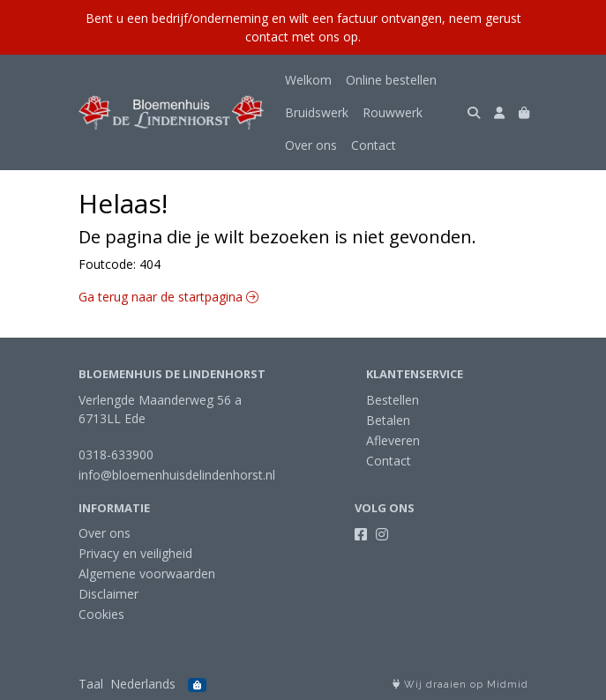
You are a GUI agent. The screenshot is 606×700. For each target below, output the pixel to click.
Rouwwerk (393, 112)
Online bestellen (391, 80)
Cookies (101, 614)
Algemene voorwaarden (147, 573)
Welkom (308, 80)
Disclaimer (108, 594)
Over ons (311, 145)
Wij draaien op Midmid (460, 685)
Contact (374, 145)
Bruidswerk (317, 112)
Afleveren (393, 440)
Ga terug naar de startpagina (168, 297)
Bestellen (393, 400)
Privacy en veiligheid (135, 553)
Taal (91, 684)
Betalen (388, 420)
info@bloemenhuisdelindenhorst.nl (177, 475)
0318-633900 (116, 454)
